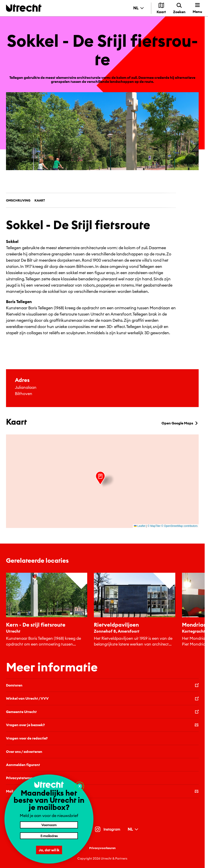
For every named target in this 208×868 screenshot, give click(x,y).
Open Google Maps (180, 423)
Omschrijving (18, 200)
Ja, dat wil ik (49, 850)
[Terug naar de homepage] (24, 8)
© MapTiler (154, 526)
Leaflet (140, 526)
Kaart (40, 200)
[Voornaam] (49, 825)
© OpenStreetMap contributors (179, 526)
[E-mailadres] (49, 836)
